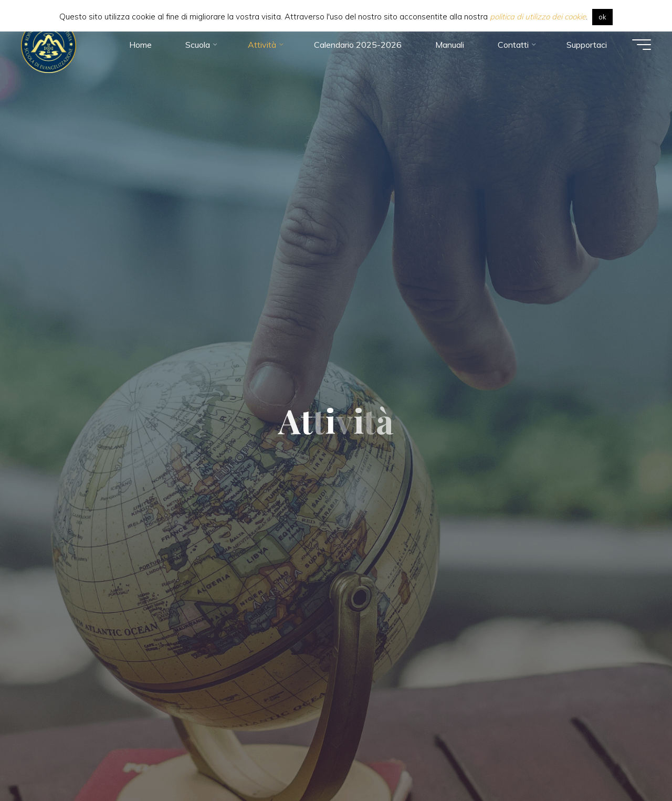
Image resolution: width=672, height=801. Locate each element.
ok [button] (602, 17)
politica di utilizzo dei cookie (538, 17)
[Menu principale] (642, 45)
